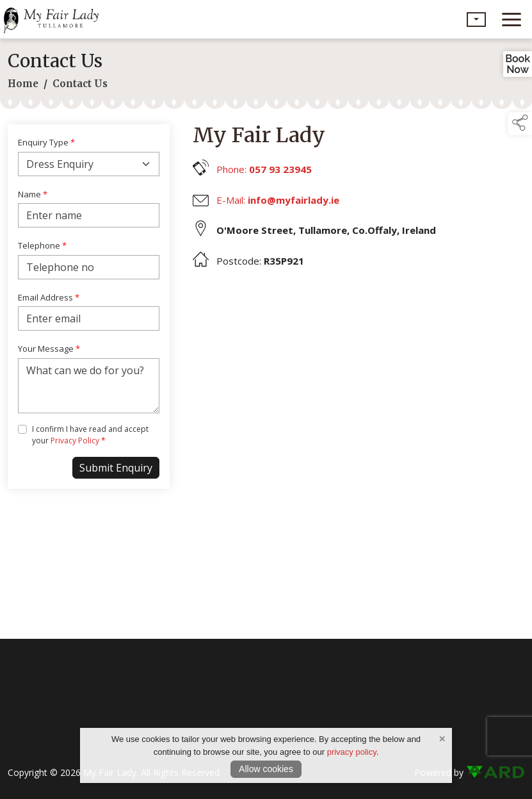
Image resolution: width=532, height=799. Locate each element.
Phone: (264, 169)
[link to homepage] (54, 19)
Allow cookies (266, 769)
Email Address (49, 297)
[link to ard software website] (495, 772)
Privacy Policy (75, 441)
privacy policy (352, 752)
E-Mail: (278, 200)
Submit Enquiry (116, 468)
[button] (476, 20)
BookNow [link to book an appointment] (518, 64)
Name (33, 194)
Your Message (49, 349)
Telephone (42, 245)
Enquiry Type (46, 142)
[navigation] (512, 19)
